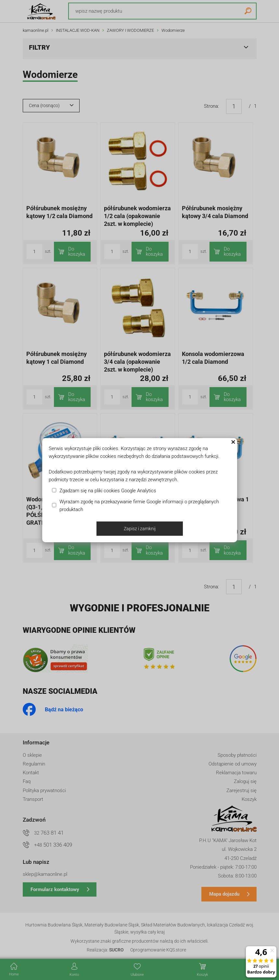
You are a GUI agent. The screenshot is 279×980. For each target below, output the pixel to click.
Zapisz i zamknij (140, 529)
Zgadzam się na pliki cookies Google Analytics (108, 491)
